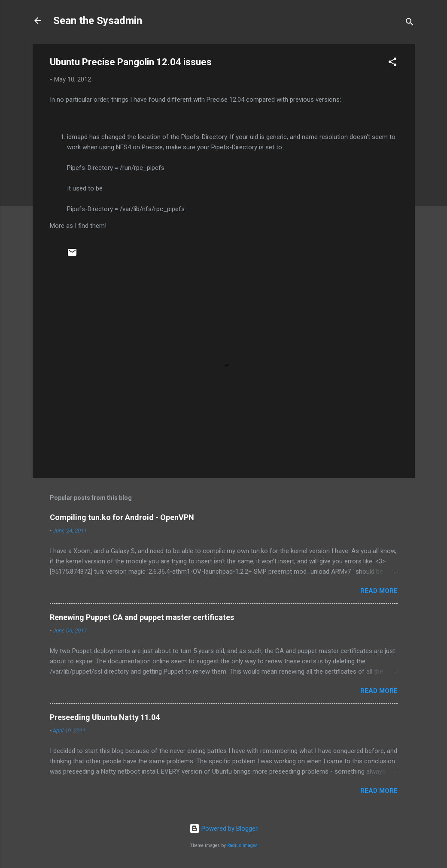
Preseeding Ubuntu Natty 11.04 (105, 717)
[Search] (410, 23)
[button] (392, 63)
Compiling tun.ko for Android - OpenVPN (122, 517)
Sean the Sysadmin (98, 21)
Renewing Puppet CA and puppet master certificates (142, 617)
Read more (379, 591)
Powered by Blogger (223, 829)
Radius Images (242, 845)
